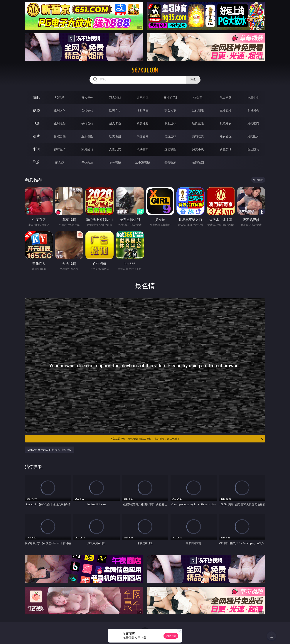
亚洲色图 (87, 136)
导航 (36, 162)
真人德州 (87, 97)
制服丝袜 (170, 123)
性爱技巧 (253, 149)
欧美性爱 (143, 123)
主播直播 (226, 110)
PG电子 (60, 97)
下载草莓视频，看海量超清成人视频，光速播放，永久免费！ (187, 439)
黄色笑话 (226, 149)
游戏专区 (143, 97)
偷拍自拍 (87, 123)
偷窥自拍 (60, 136)
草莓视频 (115, 162)
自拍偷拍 (87, 110)
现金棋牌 (226, 97)
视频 (36, 110)
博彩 (36, 97)
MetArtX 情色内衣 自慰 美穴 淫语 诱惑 (50, 450)
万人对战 (115, 97)
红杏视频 (170, 162)
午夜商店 (87, 162)
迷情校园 (170, 149)
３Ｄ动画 (143, 110)
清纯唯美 (198, 136)
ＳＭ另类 (253, 110)
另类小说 (198, 149)
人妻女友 (115, 149)
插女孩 (60, 162)
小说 (36, 149)
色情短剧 (198, 162)
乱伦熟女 (226, 123)
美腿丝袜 (170, 136)
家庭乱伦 (87, 149)
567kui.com (145, 70)
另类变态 (253, 123)
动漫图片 (143, 136)
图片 (36, 136)
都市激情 (60, 149)
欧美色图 (115, 136)
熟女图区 (226, 136)
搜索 (193, 80)
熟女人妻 (170, 110)
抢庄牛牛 (253, 97)
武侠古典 (143, 149)
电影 (36, 123)
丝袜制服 (198, 110)
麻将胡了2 (170, 97)
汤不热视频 (143, 162)
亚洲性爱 (60, 123)
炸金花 (198, 97)
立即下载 (171, 636)
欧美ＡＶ (115, 110)
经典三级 (198, 123)
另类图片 (253, 136)
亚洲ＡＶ (60, 110)
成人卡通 (115, 123)
